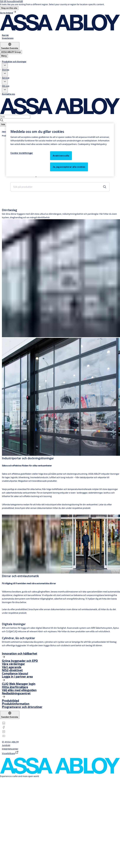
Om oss (6, 86)
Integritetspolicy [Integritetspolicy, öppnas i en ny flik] (99, 144)
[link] (8, 13)
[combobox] (15, 117)
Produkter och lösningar (14, 62)
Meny (4, 56)
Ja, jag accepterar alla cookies (69, 167)
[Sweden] (10, 46)
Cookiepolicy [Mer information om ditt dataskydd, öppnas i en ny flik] (84, 144)
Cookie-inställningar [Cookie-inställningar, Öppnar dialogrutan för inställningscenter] (22, 153)
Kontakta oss (8, 94)
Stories (6, 70)
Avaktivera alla (61, 156)
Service (6, 78)
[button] (9, 8)
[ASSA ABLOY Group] (11, 52)
